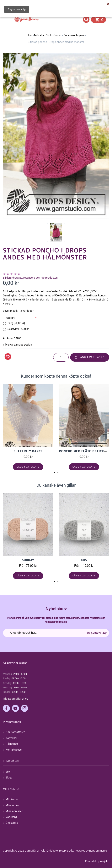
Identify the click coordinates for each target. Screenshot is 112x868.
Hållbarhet (12, 744)
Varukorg (11, 817)
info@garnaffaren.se (15, 699)
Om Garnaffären (15, 732)
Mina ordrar (13, 805)
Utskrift (10, 318)
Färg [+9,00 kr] (16, 323)
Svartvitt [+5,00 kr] (19, 329)
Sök (8, 772)
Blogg (9, 778)
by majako (103, 861)
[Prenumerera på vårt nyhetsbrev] (56, 633)
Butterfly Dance (28, 451)
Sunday (28, 560)
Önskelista (12, 823)
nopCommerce (98, 851)
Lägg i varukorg (90, 357)
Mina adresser (14, 811)
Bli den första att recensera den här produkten (30, 278)
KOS (84, 560)
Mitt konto (12, 799)
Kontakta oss (14, 750)
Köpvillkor (11, 738)
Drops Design (24, 345)
